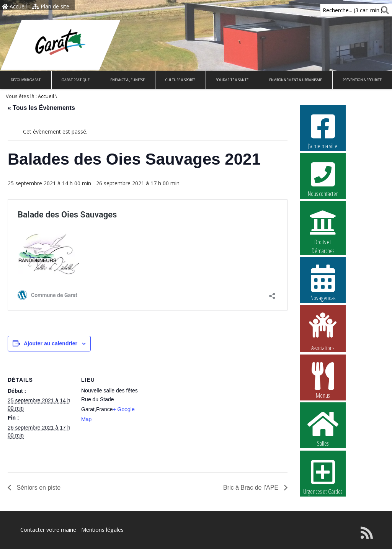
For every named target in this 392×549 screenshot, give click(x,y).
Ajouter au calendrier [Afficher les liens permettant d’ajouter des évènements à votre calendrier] (51, 343)
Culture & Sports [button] (180, 80)
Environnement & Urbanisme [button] (296, 80)
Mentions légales (102, 530)
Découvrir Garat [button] (26, 80)
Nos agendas (323, 283)
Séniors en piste (38, 488)
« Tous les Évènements (41, 108)
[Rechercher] (383, 10)
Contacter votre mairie (48, 530)
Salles (323, 428)
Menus (323, 380)
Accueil (14, 6)
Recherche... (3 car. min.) (340, 10)
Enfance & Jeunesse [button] (127, 80)
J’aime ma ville (323, 131)
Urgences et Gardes (323, 476)
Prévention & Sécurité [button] (362, 80)
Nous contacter (323, 178)
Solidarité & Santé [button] (232, 80)
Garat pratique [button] (76, 80)
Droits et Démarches (323, 227)
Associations (323, 331)
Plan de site (51, 6)
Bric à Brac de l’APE (252, 488)
